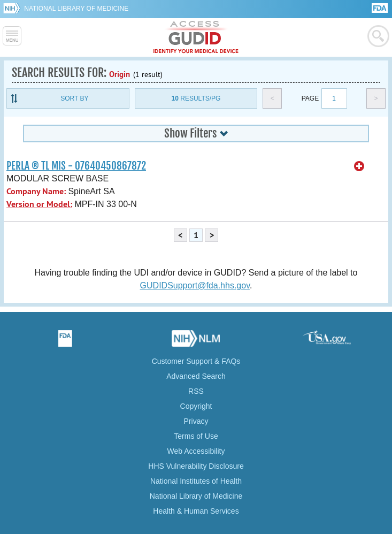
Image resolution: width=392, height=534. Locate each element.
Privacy (196, 421)
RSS (196, 391)
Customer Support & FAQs (196, 361)
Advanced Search (196, 376)
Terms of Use (196, 436)
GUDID (196, 37)
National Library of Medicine (76, 9)
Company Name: (36, 191)
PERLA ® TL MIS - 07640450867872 (76, 166)
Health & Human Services (196, 511)
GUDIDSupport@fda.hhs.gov (195, 285)
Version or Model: (39, 204)
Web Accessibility (196, 451)
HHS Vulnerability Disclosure (196, 466)
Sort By (74, 98)
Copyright (196, 406)
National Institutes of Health (196, 481)
